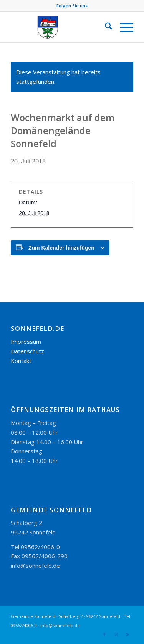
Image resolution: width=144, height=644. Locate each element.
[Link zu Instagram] (116, 634)
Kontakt (21, 361)
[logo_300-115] (60, 27)
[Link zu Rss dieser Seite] (127, 634)
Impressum (26, 342)
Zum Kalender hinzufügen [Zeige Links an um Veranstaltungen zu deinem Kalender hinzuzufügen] (61, 248)
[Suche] (105, 27)
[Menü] (123, 27)
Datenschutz (27, 351)
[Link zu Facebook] (104, 634)
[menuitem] (105, 27)
